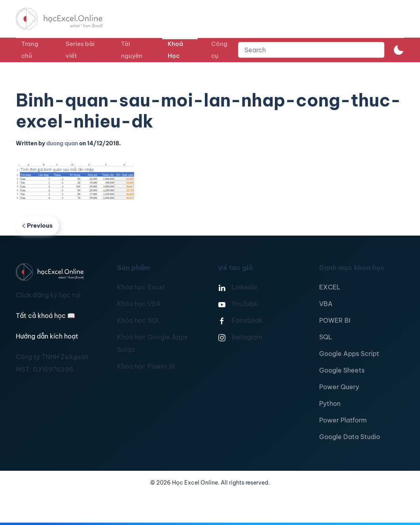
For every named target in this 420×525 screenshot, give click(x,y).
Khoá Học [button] (175, 50)
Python (330, 403)
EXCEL (330, 287)
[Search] (311, 50)
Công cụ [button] (219, 50)
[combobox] (311, 50)
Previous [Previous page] (37, 225)
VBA (326, 304)
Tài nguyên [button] (132, 50)
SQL (326, 337)
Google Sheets (342, 370)
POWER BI (335, 320)
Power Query (339, 387)
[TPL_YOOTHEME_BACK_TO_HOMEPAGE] (66, 19)
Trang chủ (30, 50)
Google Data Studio (350, 437)
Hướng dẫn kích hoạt (47, 336)
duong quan (62, 143)
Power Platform (343, 420)
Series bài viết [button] (80, 50)
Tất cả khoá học (45, 316)
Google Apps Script (349, 354)
